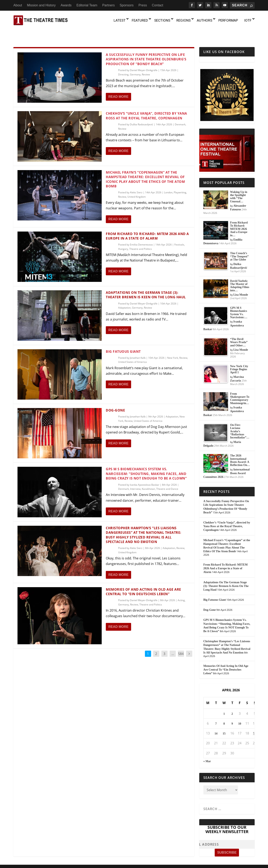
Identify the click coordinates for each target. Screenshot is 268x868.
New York (173, 346)
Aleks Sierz (136, 181)
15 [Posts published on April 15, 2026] (224, 722)
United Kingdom (137, 185)
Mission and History (41, 5)
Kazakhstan (148, 477)
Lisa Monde (241, 283)
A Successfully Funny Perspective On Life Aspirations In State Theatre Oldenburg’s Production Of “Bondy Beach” (146, 48)
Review (146, 63)
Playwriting (180, 181)
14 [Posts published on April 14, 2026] (216, 722)
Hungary (123, 237)
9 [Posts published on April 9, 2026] (232, 712)
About (18, 5)
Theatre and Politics (141, 237)
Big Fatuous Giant (123, 340)
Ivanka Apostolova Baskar (145, 473)
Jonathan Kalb (138, 346)
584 (181, 642)
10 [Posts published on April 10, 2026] (240, 712)
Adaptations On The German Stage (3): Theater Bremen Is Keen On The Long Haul (146, 283)
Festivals (179, 233)
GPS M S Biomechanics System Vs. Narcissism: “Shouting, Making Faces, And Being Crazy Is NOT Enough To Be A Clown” (146, 462)
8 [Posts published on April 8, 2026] (224, 712)
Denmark (180, 113)
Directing (123, 63)
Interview (135, 477)
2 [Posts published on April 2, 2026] (232, 702)
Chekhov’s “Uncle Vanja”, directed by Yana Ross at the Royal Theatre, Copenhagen (146, 104)
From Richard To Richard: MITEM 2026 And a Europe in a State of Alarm (147, 224)
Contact (158, 5)
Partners (108, 5)
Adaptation (124, 296)
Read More (118, 85)
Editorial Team (87, 5)
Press (143, 5)
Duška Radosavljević (142, 113)
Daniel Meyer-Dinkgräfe (144, 58)
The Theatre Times (44, 858)
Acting (181, 588)
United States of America (132, 350)
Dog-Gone (115, 399)
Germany (135, 63)
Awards (66, 5)
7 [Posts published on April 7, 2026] (216, 712)
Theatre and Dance (167, 477)
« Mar (207, 750)
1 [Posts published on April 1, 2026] (224, 702)
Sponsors (127, 5)
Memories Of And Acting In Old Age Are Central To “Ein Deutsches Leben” (143, 580)
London (168, 181)
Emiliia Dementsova (141, 233)
